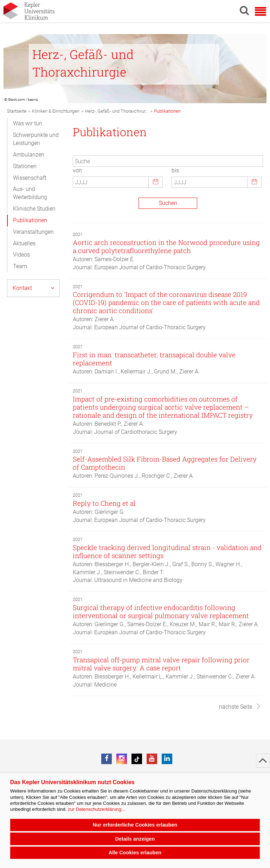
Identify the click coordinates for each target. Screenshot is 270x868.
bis (175, 170)
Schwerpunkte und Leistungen (36, 139)
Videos (21, 255)
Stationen (25, 166)
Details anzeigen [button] (135, 839)
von (77, 170)
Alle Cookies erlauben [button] (135, 853)
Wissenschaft (30, 178)
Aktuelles (24, 243)
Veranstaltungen (33, 232)
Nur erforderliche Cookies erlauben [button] (135, 825)
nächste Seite (240, 707)
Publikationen (30, 220)
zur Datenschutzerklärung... (97, 809)
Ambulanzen (29, 155)
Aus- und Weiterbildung (30, 193)
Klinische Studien (34, 209)
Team (20, 266)
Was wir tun (28, 123)
